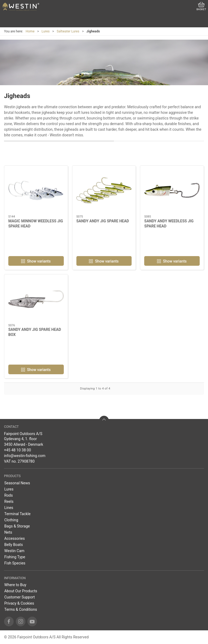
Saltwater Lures (68, 31)
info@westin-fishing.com (25, 456)
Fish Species (15, 563)
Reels (9, 501)
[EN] (21, 7)
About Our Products (21, 591)
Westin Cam (14, 551)
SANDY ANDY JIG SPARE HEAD (103, 221)
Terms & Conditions (21, 609)
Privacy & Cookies (19, 603)
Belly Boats (14, 545)
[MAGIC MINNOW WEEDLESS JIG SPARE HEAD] (36, 190)
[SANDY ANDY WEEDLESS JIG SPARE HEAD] (172, 190)
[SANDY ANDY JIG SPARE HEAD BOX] (36, 299)
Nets (8, 532)
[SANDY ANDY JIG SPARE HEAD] (104, 190)
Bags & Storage (17, 526)
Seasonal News (17, 483)
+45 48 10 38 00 (18, 450)
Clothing (11, 520)
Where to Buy (15, 585)
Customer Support (20, 597)
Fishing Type (15, 557)
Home (30, 31)
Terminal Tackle (17, 514)
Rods (9, 495)
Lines (9, 508)
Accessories (14, 538)
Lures (46, 31)
